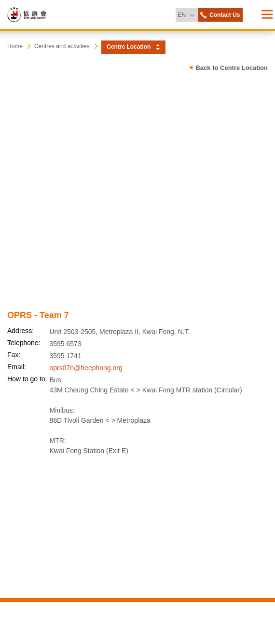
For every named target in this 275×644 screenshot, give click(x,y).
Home (15, 46)
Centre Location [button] (129, 47)
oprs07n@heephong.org (86, 368)
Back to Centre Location (232, 68)
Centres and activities (62, 46)
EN (187, 13)
